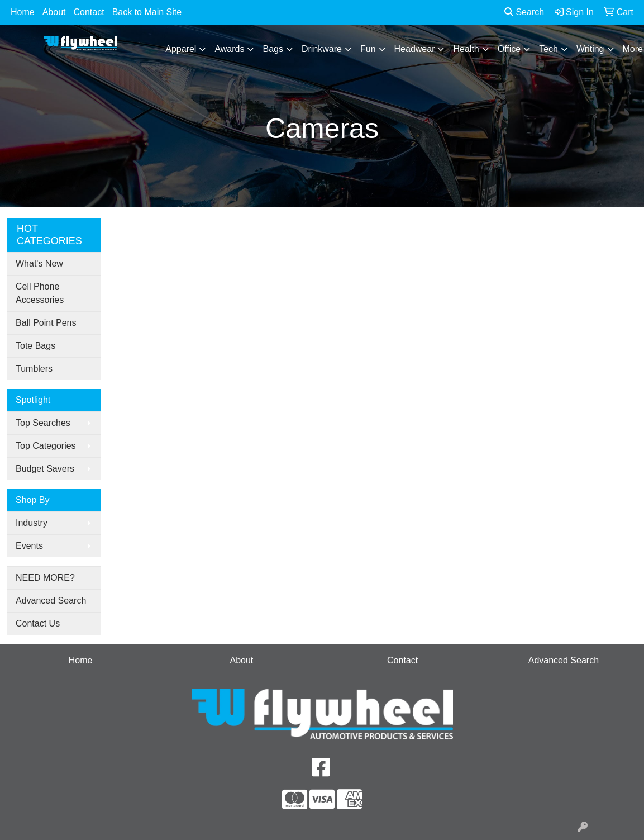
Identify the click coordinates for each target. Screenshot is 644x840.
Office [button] (509, 49)
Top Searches (43, 423)
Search (524, 12)
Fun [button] (368, 49)
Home (23, 12)
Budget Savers (45, 469)
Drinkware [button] (322, 49)
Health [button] (466, 49)
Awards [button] (229, 49)
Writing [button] (590, 49)
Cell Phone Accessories (40, 293)
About (54, 12)
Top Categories (46, 446)
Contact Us (38, 623)
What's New (39, 264)
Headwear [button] (415, 49)
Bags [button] (273, 49)
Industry (32, 523)
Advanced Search (51, 601)
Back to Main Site (147, 12)
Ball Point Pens (46, 323)
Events (29, 546)
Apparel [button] (181, 49)
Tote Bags (35, 346)
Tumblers (34, 369)
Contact (89, 12)
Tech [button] (548, 49)
